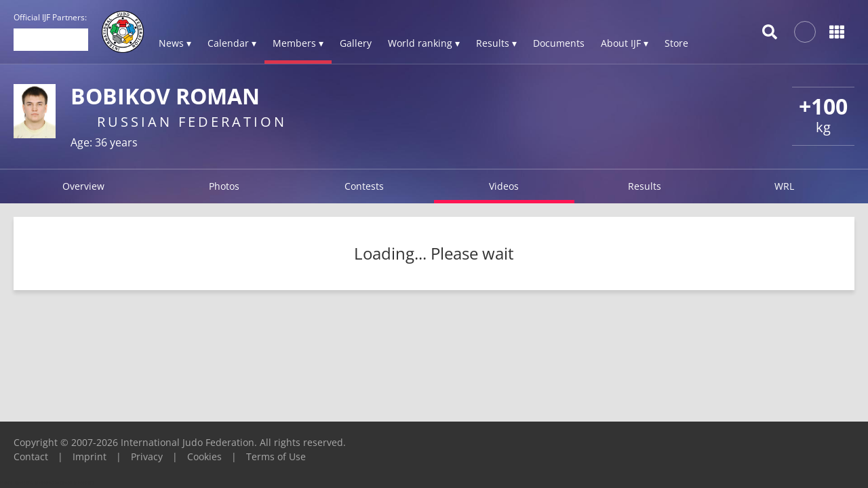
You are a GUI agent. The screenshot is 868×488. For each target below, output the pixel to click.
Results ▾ (496, 43)
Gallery (356, 43)
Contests (364, 186)
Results (645, 186)
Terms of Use (276, 456)
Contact (31, 456)
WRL (784, 186)
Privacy (147, 456)
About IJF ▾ (625, 43)
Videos (504, 186)
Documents (559, 43)
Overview (83, 186)
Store (676, 43)
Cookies (204, 456)
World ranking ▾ (424, 43)
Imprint (90, 456)
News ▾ (175, 43)
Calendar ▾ (232, 43)
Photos (224, 186)
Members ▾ (298, 43)
